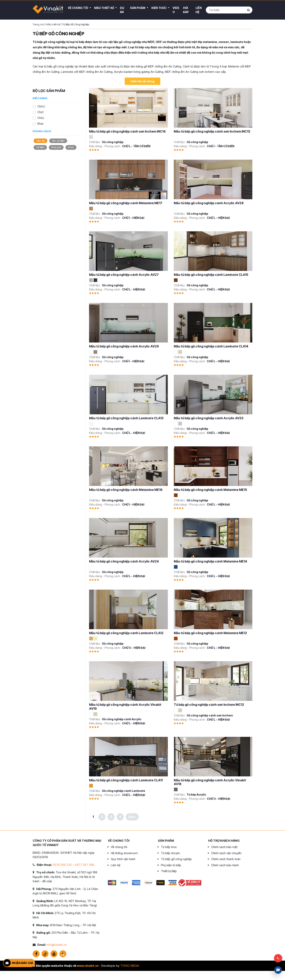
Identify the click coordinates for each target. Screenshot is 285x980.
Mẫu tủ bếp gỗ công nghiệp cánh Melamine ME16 (126, 490)
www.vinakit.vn (88, 966)
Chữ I (40, 112)
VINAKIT (48, 10)
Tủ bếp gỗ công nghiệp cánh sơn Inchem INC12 (209, 705)
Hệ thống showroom (124, 853)
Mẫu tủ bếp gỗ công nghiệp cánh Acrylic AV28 (209, 203)
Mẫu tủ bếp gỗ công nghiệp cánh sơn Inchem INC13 (212, 131)
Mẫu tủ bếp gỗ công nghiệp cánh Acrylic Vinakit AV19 (125, 706)
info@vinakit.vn (57, 945)
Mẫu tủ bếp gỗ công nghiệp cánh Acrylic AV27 (124, 275)
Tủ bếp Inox (169, 847)
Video (176, 10)
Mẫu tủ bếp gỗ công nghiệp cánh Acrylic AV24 (124, 561)
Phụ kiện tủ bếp (171, 865)
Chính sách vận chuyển (226, 853)
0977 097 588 (85, 865)
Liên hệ (199, 10)
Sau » (132, 817)
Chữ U (41, 106)
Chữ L (41, 118)
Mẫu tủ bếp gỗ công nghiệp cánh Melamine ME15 (210, 490)
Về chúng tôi (119, 847)
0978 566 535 (62, 865)
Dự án (122, 10)
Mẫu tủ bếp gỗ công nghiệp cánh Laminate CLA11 (126, 780)
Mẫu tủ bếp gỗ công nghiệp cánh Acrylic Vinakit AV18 (210, 782)
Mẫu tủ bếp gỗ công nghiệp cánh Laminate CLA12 (126, 633)
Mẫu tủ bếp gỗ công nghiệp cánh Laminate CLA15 (211, 275)
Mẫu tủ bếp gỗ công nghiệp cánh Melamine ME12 (210, 633)
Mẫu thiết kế (104, 8)
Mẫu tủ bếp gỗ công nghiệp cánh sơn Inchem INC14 (127, 131)
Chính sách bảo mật (224, 847)
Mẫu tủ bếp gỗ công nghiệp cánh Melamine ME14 (210, 561)
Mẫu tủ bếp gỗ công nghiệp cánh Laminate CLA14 (211, 346)
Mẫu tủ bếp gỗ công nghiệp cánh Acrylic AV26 (124, 346)
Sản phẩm (138, 8)
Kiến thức (159, 8)
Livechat (278, 970)
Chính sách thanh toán (226, 859)
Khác (41, 124)
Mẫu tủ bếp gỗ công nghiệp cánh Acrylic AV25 (209, 418)
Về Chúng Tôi (78, 8)
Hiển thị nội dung (143, 81)
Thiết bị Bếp (169, 871)
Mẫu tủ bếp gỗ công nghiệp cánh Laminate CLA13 (126, 418)
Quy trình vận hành (123, 859)
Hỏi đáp (186, 10)
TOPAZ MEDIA (130, 966)
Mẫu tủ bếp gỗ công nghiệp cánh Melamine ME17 (126, 203)
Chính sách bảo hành (225, 865)
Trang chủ (38, 24)
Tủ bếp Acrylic (171, 853)
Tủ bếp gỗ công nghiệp (176, 859)
